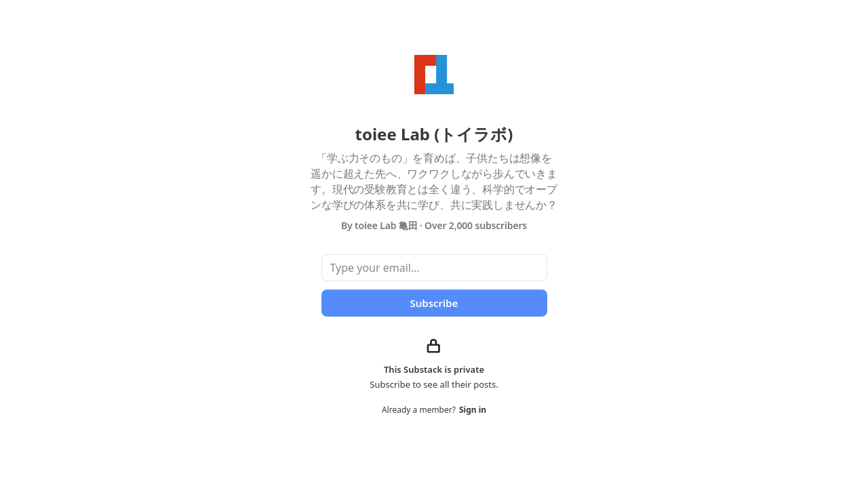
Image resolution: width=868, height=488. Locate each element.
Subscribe (434, 303)
